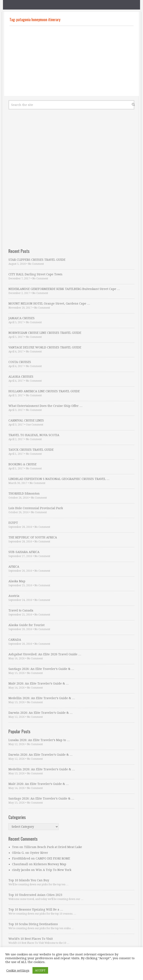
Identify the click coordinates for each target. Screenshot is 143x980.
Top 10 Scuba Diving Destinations (33, 924)
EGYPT (13, 523)
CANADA (15, 640)
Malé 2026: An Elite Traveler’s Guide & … (39, 683)
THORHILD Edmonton (24, 493)
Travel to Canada (21, 610)
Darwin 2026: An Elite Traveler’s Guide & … (40, 713)
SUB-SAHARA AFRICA (24, 552)
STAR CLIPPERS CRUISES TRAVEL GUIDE (37, 260)
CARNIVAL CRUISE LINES (26, 420)
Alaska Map (17, 581)
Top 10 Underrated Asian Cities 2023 (35, 895)
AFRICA (14, 567)
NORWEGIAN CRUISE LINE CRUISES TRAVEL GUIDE (45, 333)
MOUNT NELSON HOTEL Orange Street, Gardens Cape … (49, 304)
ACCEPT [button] (40, 970)
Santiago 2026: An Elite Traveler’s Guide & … (41, 669)
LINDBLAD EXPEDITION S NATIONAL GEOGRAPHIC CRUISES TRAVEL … (59, 479)
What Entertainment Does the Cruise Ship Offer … (45, 406)
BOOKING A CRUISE (22, 464)
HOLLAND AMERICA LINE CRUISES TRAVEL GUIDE (44, 391)
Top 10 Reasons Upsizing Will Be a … (36, 909)
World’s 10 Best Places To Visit (31, 939)
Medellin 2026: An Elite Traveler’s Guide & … (42, 698)
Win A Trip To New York (53, 870)
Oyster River (39, 853)
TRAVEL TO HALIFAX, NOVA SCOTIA (34, 435)
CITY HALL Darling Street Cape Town (35, 274)
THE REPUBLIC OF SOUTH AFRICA (33, 537)
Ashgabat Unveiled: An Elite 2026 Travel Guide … (45, 654)
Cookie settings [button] (18, 970)
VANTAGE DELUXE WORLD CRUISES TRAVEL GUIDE (45, 347)
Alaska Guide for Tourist (26, 625)
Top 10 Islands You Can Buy (29, 880)
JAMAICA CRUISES (22, 318)
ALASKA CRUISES (21, 377)
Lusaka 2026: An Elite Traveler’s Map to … (39, 740)
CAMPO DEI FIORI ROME (53, 858)
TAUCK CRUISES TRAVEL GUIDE (31, 450)
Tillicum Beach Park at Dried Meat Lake (53, 847)
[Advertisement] (71, 61)
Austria (14, 596)
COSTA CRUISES (20, 362)
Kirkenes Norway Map (50, 864)
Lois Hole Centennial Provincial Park (36, 508)
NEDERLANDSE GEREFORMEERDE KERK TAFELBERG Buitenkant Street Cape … (64, 289)
